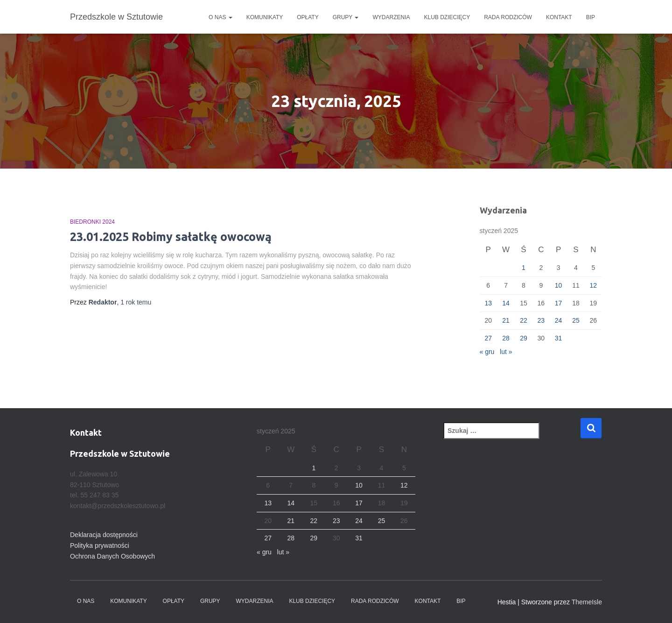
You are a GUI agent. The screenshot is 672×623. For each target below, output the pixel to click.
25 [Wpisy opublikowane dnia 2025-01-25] (576, 320)
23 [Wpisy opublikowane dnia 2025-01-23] (541, 320)
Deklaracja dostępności (104, 535)
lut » (506, 352)
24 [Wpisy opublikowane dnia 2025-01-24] (559, 320)
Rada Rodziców (508, 17)
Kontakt (559, 17)
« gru (487, 352)
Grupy (346, 17)
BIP (591, 17)
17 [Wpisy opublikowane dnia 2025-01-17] (559, 303)
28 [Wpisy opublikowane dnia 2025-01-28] (506, 338)
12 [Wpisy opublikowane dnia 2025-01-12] (594, 285)
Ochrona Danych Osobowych (112, 556)
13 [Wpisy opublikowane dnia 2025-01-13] (488, 303)
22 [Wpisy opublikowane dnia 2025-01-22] (524, 320)
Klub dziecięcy (447, 17)
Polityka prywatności (100, 545)
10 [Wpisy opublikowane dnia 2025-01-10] (559, 285)
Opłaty (308, 17)
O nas (220, 17)
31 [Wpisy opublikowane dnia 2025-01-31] (559, 338)
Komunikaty (265, 17)
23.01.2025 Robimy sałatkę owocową (171, 237)
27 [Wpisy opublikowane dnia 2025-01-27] (488, 338)
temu (136, 302)
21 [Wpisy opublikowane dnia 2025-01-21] (506, 320)
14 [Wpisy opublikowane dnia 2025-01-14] (506, 303)
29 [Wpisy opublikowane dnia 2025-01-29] (524, 338)
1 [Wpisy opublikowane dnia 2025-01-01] (524, 268)
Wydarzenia (391, 17)
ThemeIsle (587, 602)
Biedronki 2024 (92, 222)
